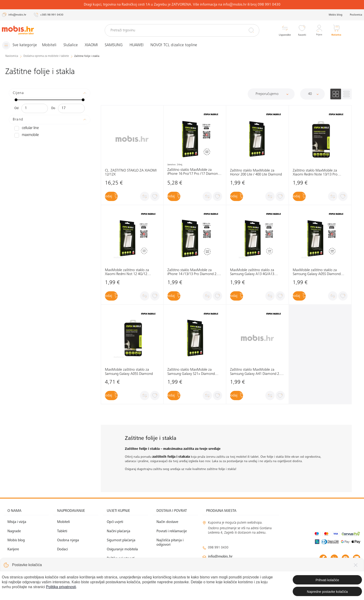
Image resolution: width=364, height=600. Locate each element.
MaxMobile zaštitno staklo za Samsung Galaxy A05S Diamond (129, 372)
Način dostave (167, 522)
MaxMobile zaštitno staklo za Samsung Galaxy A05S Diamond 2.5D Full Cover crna (317, 272)
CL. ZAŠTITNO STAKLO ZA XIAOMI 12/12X (131, 172)
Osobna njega (68, 540)
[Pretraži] (251, 30)
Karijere (13, 549)
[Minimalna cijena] (35, 108)
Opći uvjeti (115, 522)
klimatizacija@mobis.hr (253, 565)
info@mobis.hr (220, 557)
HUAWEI (140, 45)
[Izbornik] (22, 45)
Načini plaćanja (119, 531)
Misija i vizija (17, 522)
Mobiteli (53, 45)
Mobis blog (336, 15)
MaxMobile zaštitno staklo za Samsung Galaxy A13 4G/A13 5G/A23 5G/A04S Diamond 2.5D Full (257, 272)
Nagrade (14, 531)
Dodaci (62, 549)
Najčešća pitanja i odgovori (170, 542)
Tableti (62, 531)
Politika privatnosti (121, 558)
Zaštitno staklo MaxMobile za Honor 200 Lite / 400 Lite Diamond (256, 172)
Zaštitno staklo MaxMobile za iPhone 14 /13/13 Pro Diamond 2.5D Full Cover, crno (194, 272)
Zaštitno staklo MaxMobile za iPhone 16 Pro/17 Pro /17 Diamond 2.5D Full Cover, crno (193, 172)
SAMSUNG (118, 45)
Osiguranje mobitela (122, 549)
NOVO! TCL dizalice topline (178, 45)
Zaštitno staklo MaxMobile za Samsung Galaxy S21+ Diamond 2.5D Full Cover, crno (191, 372)
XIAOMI (95, 45)
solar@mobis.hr (252, 570)
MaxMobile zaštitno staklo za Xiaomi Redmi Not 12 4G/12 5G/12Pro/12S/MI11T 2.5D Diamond (127, 272)
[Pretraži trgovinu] (182, 30)
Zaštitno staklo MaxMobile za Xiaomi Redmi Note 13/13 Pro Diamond (315, 173)
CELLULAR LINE (26, 128)
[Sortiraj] (271, 94)
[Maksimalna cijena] (71, 108)
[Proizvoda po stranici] (312, 94)
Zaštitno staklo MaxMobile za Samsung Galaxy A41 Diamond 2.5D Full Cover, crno (257, 372)
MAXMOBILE (25, 135)
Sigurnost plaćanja (121, 540)
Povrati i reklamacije (172, 531)
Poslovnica (356, 15)
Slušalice (75, 45)
